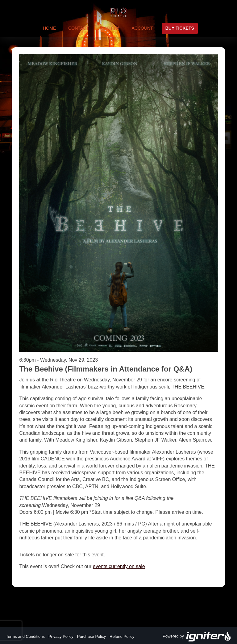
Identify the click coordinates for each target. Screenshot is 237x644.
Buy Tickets (180, 28)
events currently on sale (119, 566)
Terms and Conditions (25, 636)
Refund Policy (122, 636)
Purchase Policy (91, 636)
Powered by (197, 637)
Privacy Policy (61, 636)
